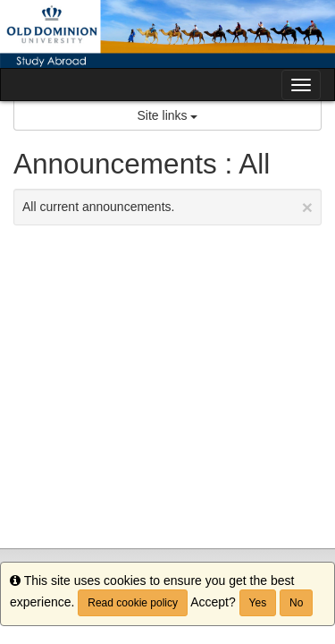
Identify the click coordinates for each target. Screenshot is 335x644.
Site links (168, 115)
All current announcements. (167, 207)
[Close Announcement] (307, 207)
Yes (258, 603)
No (296, 603)
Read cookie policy (133, 603)
